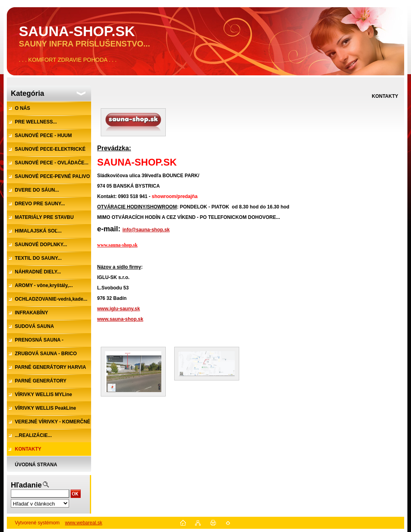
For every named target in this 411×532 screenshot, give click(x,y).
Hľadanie (26, 485)
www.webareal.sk (84, 523)
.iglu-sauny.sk (124, 309)
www (103, 309)
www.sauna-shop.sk (120, 319)
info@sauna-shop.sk (146, 230)
